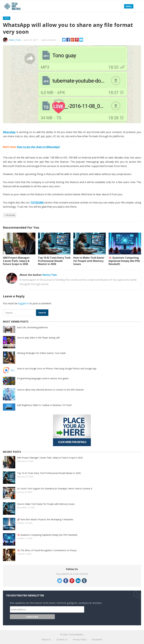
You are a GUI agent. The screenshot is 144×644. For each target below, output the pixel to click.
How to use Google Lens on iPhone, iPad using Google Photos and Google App (57, 368)
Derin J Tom (15, 40)
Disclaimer (97, 639)
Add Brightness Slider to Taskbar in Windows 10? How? (44, 405)
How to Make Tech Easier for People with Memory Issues (89, 261)
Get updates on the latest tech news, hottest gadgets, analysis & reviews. (56, 603)
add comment (49, 40)
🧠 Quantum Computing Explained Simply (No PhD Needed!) (124, 261)
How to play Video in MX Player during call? (38, 338)
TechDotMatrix (76, 634)
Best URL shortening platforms (33, 327)
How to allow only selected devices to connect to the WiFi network (50, 390)
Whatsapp (10, 215)
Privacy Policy (80, 639)
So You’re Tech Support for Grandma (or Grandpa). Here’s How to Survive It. (55, 489)
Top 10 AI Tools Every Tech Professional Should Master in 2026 (54, 261)
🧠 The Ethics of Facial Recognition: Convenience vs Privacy (47, 550)
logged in (23, 303)
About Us (46, 639)
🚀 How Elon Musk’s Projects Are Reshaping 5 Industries (45, 519)
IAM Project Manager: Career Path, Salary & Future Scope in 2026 (16, 261)
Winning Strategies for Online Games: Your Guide (41, 353)
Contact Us (62, 639)
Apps (7, 18)
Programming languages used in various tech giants (43, 378)
